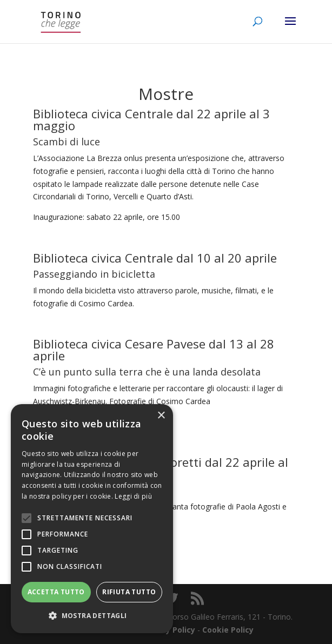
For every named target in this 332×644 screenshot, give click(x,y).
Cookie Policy (228, 630)
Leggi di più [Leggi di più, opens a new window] (133, 496)
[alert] (92, 519)
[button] (92, 616)
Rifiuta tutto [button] (129, 592)
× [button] (161, 416)
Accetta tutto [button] (56, 592)
